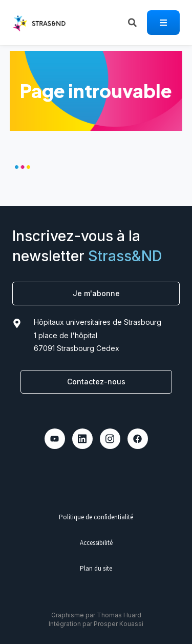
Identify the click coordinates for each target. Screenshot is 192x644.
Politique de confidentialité (96, 517)
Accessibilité (96, 543)
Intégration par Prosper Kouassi (96, 624)
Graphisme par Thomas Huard (96, 615)
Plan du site (96, 568)
